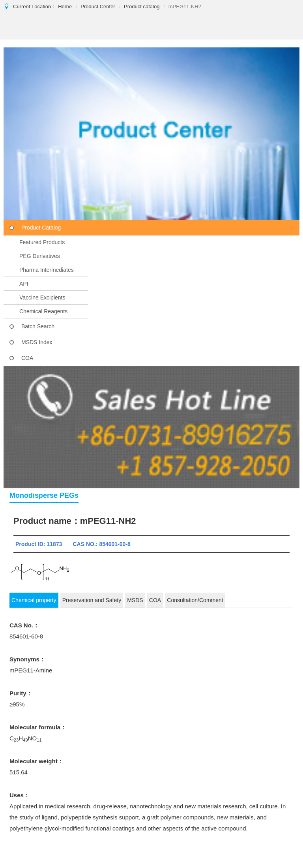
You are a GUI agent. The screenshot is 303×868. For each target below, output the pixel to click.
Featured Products (42, 242)
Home (65, 7)
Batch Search (38, 326)
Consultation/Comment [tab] (195, 600)
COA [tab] (155, 600)
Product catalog (142, 7)
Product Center (98, 7)
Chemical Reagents (43, 311)
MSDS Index (37, 342)
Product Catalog (41, 228)
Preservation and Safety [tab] (92, 600)
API (24, 284)
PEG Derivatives (40, 256)
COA (27, 358)
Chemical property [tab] (34, 600)
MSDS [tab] (135, 600)
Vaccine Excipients (42, 297)
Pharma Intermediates (47, 270)
